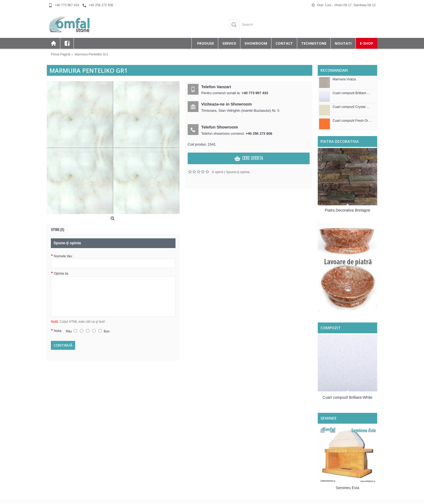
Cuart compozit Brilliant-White (352, 93)
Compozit (331, 328)
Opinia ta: (61, 273)
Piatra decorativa (339, 141)
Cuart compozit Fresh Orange (352, 121)
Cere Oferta (249, 159)
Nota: (58, 331)
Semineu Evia (347, 488)
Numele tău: (63, 256)
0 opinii (218, 172)
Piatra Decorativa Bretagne (347, 210)
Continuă (63, 345)
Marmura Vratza (344, 79)
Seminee (329, 418)
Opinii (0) (57, 229)
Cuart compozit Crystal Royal (352, 107)
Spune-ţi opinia (238, 172)
